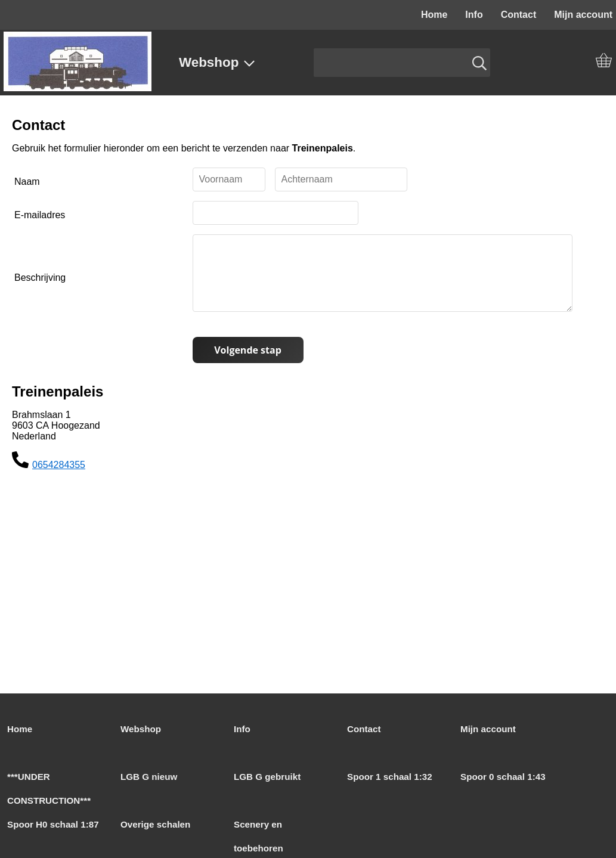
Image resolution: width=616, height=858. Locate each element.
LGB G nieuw (149, 777)
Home (434, 15)
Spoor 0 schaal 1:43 (503, 777)
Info (474, 15)
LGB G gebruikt (267, 777)
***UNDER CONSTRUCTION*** (49, 789)
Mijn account (488, 729)
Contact (519, 15)
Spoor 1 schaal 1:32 (390, 777)
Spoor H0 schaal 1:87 (53, 824)
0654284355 (59, 479)
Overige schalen (155, 824)
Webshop (217, 62)
